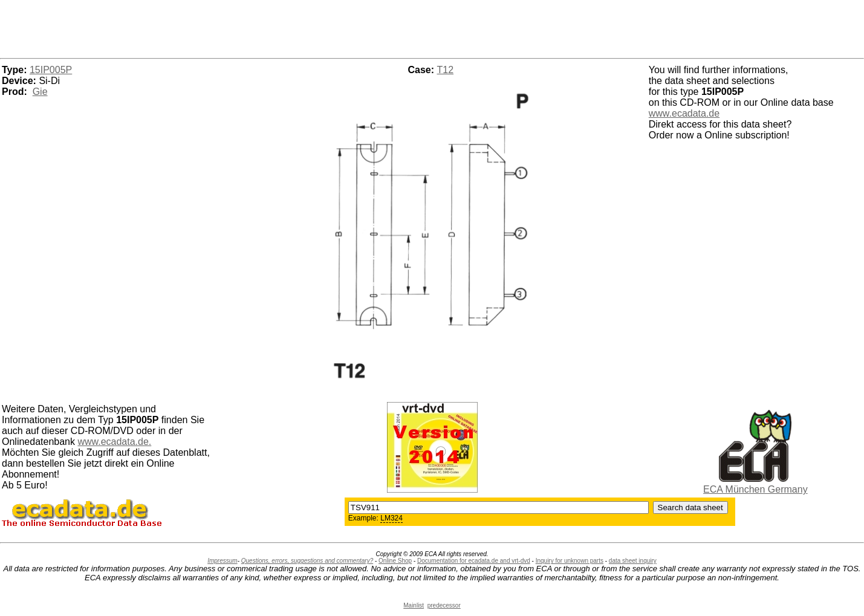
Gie (40, 92)
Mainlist (414, 605)
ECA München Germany (755, 489)
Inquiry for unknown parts (570, 561)
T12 (446, 70)
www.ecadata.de (684, 113)
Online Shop (395, 561)
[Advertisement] (432, 27)
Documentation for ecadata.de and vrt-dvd (474, 561)
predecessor (444, 605)
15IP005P (51, 70)
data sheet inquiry (633, 561)
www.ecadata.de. (114, 442)
